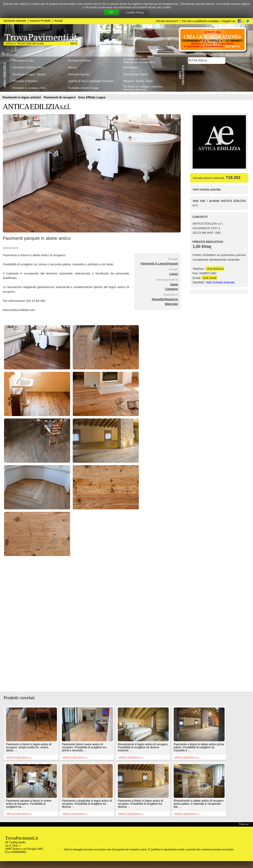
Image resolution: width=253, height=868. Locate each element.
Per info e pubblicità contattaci (201, 21)
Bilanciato (171, 304)
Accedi (58, 21)
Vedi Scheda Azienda (220, 282)
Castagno (172, 289)
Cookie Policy (135, 12)
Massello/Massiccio (165, 299)
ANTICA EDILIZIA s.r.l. (37, 107)
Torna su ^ (245, 824)
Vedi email (209, 278)
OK (111, 12)
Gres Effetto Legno (92, 97)
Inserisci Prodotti (40, 21)
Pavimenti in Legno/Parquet (159, 263)
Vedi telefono (215, 269)
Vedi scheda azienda (207, 189)
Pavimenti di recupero (60, 97)
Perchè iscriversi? (167, 21)
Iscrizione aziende (15, 21)
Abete (174, 284)
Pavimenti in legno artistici (22, 97)
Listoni (174, 274)
